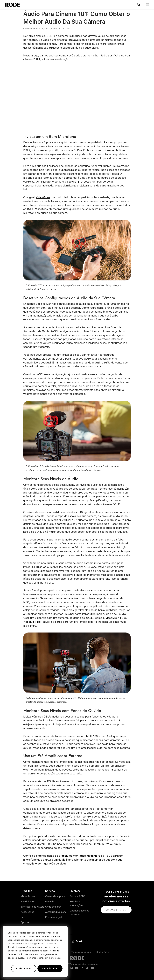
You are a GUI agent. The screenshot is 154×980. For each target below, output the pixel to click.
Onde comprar (53, 907)
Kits (23, 917)
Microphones (28, 896)
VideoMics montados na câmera (80, 856)
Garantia (50, 901)
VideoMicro (43, 197)
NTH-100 (92, 736)
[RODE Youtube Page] (77, 968)
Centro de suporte (55, 896)
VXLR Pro (103, 844)
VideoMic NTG (74, 182)
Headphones (28, 901)
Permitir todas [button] (50, 968)
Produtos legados (55, 917)
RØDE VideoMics (37, 209)
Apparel (25, 922)
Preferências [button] (24, 968)
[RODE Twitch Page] (87, 968)
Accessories (27, 912)
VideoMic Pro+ (32, 622)
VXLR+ (119, 844)
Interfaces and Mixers (32, 907)
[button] (147, 5)
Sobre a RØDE (77, 896)
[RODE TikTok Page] (82, 968)
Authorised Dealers (56, 912)
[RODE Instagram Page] (71, 968)
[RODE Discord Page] (92, 968)
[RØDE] (13, 5)
